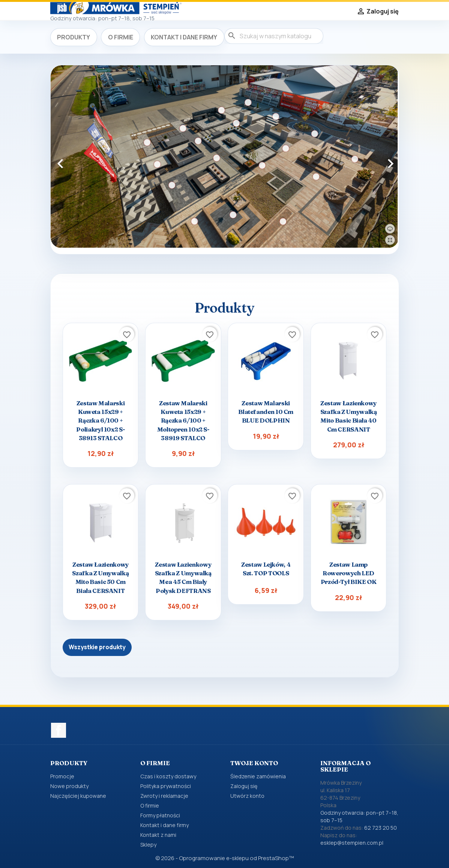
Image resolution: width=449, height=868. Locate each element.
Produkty (74, 37)
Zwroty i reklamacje (164, 796)
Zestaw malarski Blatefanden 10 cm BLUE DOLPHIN (266, 412)
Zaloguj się (244, 786)
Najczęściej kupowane (78, 796)
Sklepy (148, 845)
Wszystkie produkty (97, 647)
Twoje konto (254, 763)
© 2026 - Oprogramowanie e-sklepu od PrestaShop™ (224, 858)
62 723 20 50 (381, 828)
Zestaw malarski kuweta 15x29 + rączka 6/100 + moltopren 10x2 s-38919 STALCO (183, 420)
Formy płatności (160, 815)
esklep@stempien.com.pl (352, 843)
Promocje (62, 776)
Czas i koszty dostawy (168, 776)
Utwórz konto (247, 796)
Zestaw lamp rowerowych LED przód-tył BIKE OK (349, 573)
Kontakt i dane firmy (184, 37)
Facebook (59, 730)
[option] (225, 157)
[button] (77, 160)
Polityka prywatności (166, 786)
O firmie (121, 37)
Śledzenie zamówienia (258, 776)
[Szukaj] (274, 36)
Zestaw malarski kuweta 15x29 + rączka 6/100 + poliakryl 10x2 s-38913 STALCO (100, 420)
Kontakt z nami (158, 835)
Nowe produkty (69, 786)
